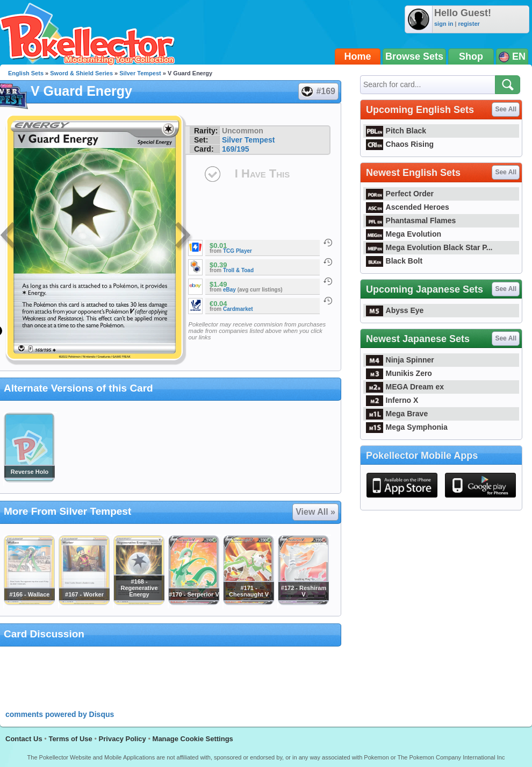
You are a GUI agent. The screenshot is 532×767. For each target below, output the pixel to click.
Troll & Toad (238, 270)
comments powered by (60, 714)
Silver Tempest (140, 73)
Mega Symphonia (407, 427)
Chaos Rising (400, 144)
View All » (315, 512)
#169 (318, 91)
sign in (444, 24)
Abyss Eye (395, 310)
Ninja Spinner (400, 360)
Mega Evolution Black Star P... (429, 247)
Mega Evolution (404, 234)
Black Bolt (394, 261)
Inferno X (392, 400)
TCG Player (238, 251)
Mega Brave (397, 414)
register (469, 24)
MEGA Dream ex (405, 387)
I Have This (262, 173)
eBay (229, 290)
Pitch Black (396, 131)
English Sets (26, 73)
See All (506, 109)
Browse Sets (414, 56)
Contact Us (24, 739)
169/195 (236, 149)
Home (358, 56)
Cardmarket (238, 309)
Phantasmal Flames (411, 221)
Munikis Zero (399, 373)
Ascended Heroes (408, 207)
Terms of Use (70, 739)
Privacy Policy (123, 739)
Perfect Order (400, 194)
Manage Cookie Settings (193, 739)
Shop (471, 56)
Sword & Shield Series (81, 73)
